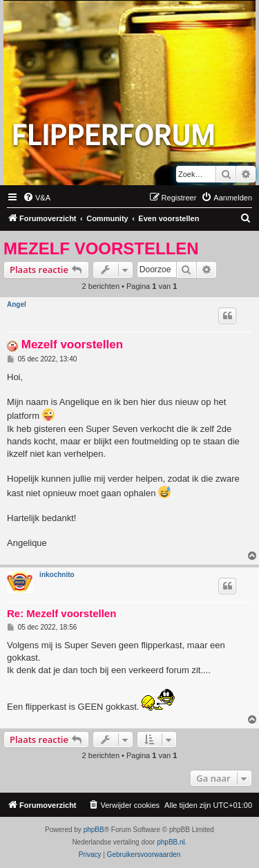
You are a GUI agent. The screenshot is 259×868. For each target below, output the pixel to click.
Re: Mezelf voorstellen (61, 613)
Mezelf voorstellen (101, 248)
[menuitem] (37, 198)
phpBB (94, 830)
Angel (17, 304)
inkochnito (57, 575)
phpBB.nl (171, 842)
